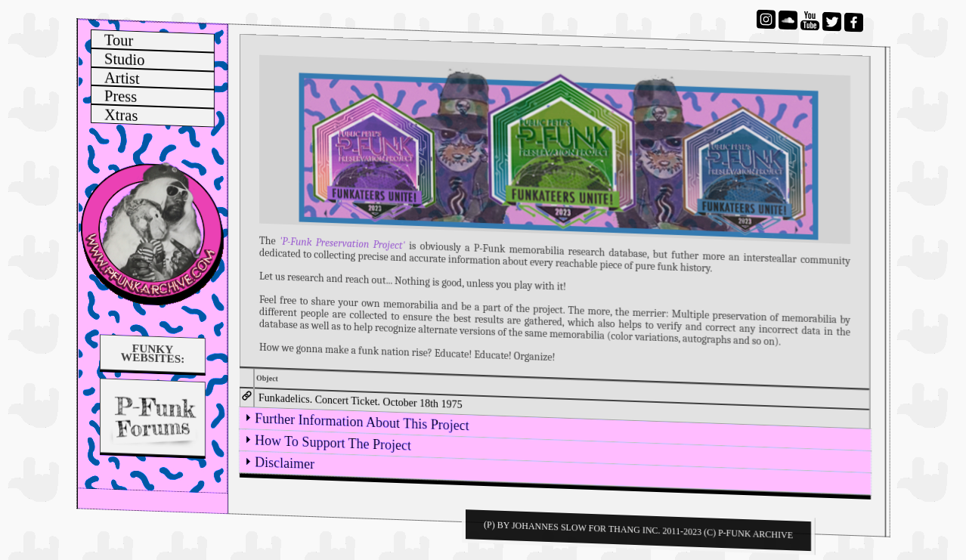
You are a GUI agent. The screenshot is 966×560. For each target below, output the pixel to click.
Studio (124, 60)
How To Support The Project (333, 442)
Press (121, 97)
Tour (119, 41)
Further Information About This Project (362, 422)
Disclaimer (285, 463)
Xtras (121, 116)
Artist (122, 79)
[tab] (563, 408)
